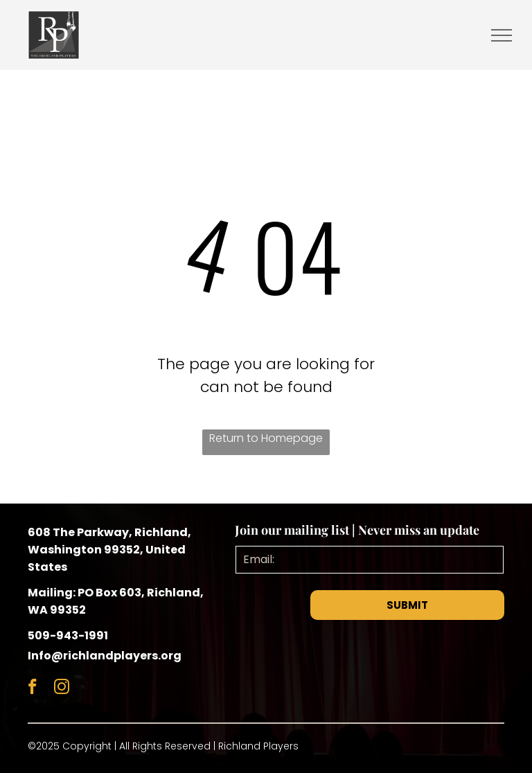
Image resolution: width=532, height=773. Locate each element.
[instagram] (61, 688)
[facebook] (32, 688)
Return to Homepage (266, 438)
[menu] (502, 35)
